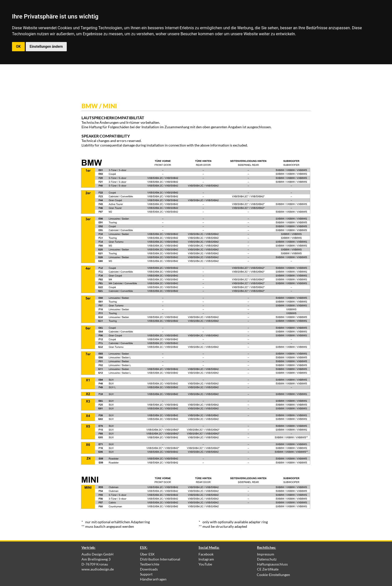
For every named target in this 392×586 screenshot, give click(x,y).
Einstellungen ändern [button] (46, 46)
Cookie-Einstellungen (273, 575)
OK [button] (18, 46)
